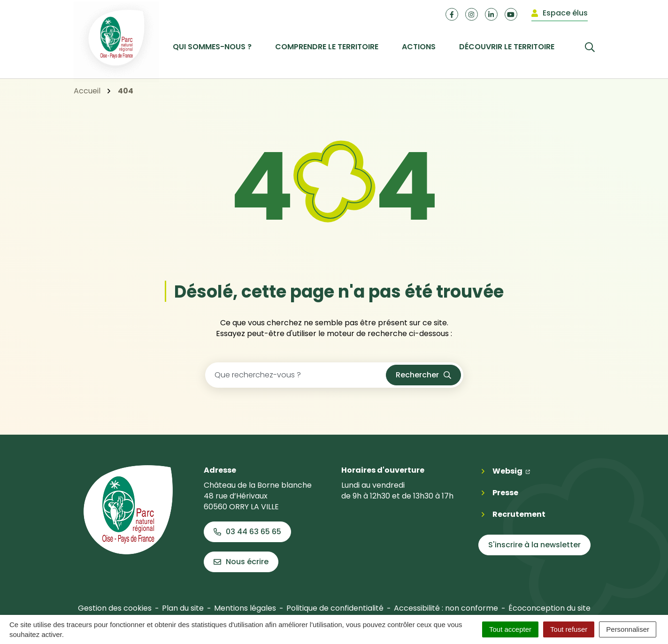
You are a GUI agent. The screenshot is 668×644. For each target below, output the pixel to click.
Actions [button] (419, 47)
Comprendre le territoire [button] (327, 47)
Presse (505, 493)
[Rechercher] (580, 46)
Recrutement (519, 514)
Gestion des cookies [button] (115, 608)
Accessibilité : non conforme (446, 608)
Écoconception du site (549, 608)
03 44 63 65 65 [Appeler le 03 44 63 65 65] (247, 532)
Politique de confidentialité (335, 608)
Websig (511, 471)
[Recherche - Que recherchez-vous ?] (296, 375)
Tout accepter (510, 629)
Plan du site (183, 608)
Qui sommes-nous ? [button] (212, 47)
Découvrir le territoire (507, 47)
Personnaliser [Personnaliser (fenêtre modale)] (628, 629)
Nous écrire (241, 562)
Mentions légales (245, 608)
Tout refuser (569, 629)
